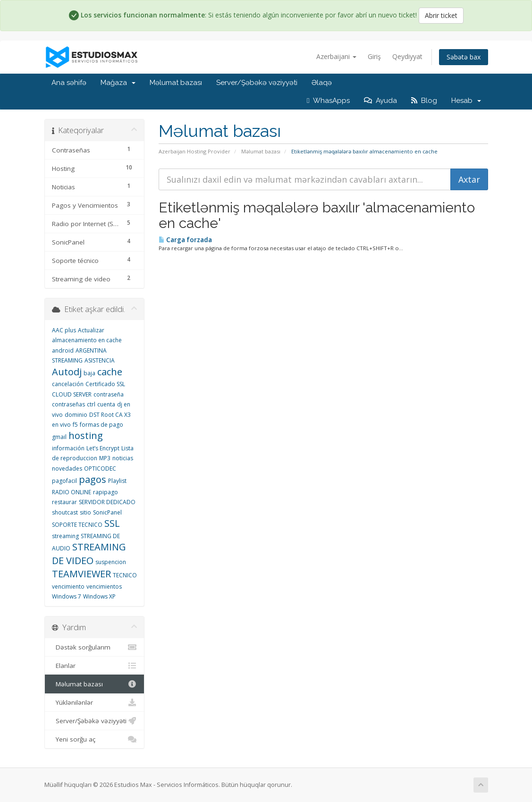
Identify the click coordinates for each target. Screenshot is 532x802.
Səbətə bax (464, 57)
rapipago (106, 492)
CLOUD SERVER (72, 394)
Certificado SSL (105, 384)
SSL (112, 523)
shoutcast (65, 512)
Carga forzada (185, 240)
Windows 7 (67, 596)
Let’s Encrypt (103, 448)
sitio (85, 512)
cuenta (106, 404)
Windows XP (99, 596)
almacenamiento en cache (87, 340)
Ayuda (380, 101)
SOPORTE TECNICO (77, 525)
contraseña (109, 394)
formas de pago (101, 425)
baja (89, 373)
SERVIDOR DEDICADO (107, 502)
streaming (65, 536)
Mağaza (118, 83)
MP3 (105, 458)
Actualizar (91, 330)
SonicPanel (107, 512)
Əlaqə (322, 83)
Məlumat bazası (176, 83)
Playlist (117, 481)
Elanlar (95, 666)
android (63, 350)
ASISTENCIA (100, 360)
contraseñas (68, 404)
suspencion (111, 562)
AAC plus (64, 330)
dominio (76, 415)
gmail (59, 437)
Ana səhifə (69, 83)
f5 (75, 425)
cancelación (68, 384)
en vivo (61, 425)
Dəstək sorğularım (95, 647)
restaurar (64, 502)
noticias (123, 458)
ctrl (91, 404)
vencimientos (104, 587)
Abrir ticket (441, 15)
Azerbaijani (336, 56)
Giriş (374, 56)
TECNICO (125, 575)
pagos (93, 479)
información (68, 448)
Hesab (466, 101)
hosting (86, 435)
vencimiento (68, 587)
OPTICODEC (100, 469)
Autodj (67, 372)
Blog (424, 101)
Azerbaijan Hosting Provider (194, 151)
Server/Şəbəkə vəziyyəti (257, 83)
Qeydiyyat (407, 56)
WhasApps (328, 101)
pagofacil (64, 481)
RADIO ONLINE (72, 492)
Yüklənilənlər (95, 702)
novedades (67, 469)
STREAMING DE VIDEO (89, 554)
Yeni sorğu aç (95, 739)
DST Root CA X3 (110, 415)
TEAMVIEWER (81, 574)
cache (110, 372)
